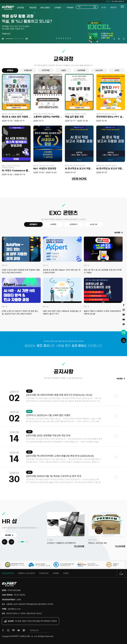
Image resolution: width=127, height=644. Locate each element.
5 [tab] (66, 38)
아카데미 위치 (44, 573)
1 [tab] (57, 38)
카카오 (124, 324)
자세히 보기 (6, 34)
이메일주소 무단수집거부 (26, 573)
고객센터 (66, 573)
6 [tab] (68, 38)
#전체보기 (33, 224)
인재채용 (56, 573)
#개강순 (10, 70)
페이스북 (124, 305)
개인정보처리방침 (8, 573)
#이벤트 (53, 224)
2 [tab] (59, 38)
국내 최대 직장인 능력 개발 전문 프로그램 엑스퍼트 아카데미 (63, 341)
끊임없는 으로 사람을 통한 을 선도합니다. (63, 346)
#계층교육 (28, 70)
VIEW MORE (79, 179)
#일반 (63, 70)
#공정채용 (81, 70)
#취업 (117, 70)
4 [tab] (63, 38)
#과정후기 (74, 224)
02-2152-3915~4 (118, 1)
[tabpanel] (63, 22)
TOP (124, 341)
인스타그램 (124, 310)
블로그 (124, 315)
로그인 (104, 7)
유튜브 (124, 320)
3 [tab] (61, 38)
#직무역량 (46, 70)
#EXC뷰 (94, 224)
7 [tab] (70, 38)
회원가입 (113, 7)
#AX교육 (99, 70)
